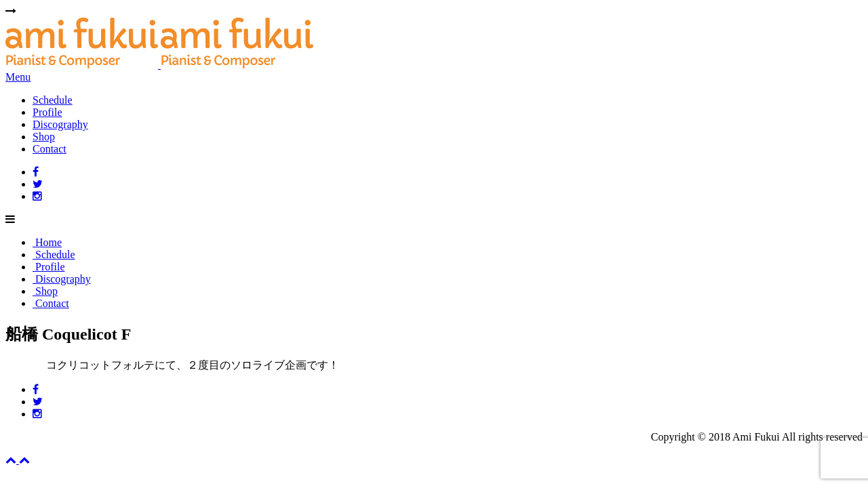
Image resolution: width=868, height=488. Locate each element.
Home (47, 242)
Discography (60, 124)
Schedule (53, 100)
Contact (50, 149)
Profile (47, 112)
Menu (18, 77)
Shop (44, 137)
